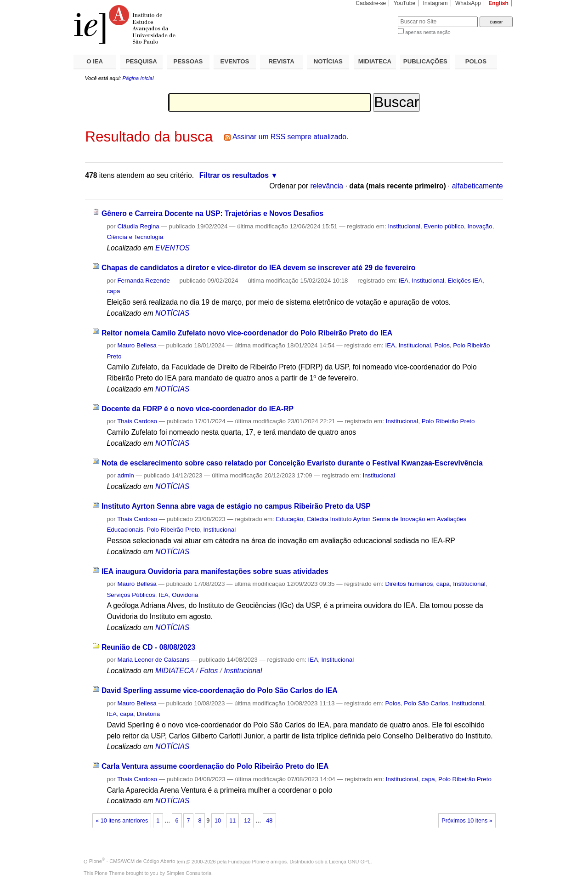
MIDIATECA (375, 61)
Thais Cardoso (137, 421)
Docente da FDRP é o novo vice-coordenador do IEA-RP (198, 409)
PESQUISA (141, 61)
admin (125, 475)
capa (113, 291)
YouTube (405, 3)
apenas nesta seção (428, 32)
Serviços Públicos (131, 595)
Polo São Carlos (426, 703)
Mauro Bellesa (137, 345)
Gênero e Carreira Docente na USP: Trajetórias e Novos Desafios (212, 213)
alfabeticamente (478, 186)
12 (247, 821)
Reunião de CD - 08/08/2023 (148, 647)
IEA (403, 281)
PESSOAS (188, 61)
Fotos (209, 671)
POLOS (476, 61)
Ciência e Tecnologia (135, 237)
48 (269, 821)
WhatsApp (468, 3)
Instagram (435, 3)
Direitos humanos (409, 584)
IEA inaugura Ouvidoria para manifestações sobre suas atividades (215, 571)
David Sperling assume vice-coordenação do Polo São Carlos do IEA (220, 690)
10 (218, 821)
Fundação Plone (247, 861)
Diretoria (148, 714)
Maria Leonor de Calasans (153, 660)
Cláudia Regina (138, 226)
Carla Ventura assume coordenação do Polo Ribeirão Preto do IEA (215, 766)
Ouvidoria (185, 595)
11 (232, 821)
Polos (442, 345)
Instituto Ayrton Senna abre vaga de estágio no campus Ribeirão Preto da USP (236, 506)
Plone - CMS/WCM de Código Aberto (132, 861)
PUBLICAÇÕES (425, 61)
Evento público (444, 226)
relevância (327, 186)
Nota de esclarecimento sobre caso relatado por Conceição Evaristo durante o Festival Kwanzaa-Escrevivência (292, 463)
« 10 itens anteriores (122, 821)
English (498, 3)
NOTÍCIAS (328, 61)
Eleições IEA (465, 281)
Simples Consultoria (189, 873)
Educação (290, 519)
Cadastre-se (371, 3)
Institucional (404, 226)
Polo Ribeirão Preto (448, 421)
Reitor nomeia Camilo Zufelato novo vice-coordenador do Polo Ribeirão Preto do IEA (247, 333)
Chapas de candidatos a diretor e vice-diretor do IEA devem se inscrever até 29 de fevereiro (258, 268)
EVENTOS (235, 61)
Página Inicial (138, 78)
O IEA (95, 61)
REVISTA (282, 61)
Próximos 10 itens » (467, 821)
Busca (376, 16)
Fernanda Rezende (143, 281)
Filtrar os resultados (234, 175)
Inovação (480, 226)
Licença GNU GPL (350, 861)
